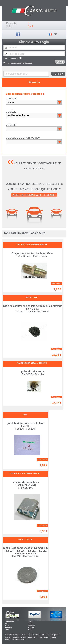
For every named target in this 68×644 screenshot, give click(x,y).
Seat (7, 629)
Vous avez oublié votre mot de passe (45, 635)
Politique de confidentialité (15, 640)
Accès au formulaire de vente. (34, 195)
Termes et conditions (48, 638)
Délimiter (34, 82)
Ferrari (30, 624)
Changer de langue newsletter (17, 635)
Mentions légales (20, 638)
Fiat (7, 624)
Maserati (31, 626)
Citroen (31, 622)
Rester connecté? (13, 59)
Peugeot (8, 627)
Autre (30, 629)
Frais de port (33, 638)
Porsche (31, 627)
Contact (8, 638)
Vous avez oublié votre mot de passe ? (18, 63)
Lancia (8, 626)
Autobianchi (10, 622)
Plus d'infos (56, 283)
